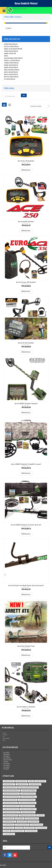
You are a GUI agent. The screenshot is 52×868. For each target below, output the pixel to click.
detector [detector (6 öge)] (19, 828)
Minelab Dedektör (6, 754)
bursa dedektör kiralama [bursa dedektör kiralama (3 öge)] (11, 806)
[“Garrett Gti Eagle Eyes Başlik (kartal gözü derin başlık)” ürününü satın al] (26, 595)
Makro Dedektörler (11, 65)
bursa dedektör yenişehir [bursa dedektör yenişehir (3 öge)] (27, 815)
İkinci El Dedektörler (12, 61)
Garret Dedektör (10, 54)
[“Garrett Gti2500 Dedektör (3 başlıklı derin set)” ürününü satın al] (26, 534)
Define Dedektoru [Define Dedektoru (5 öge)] (36, 825)
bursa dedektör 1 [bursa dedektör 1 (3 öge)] (9, 784)
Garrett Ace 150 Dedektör (26, 161)
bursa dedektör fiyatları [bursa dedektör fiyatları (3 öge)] (11, 794)
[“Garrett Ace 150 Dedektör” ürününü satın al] (26, 170)
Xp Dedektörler (10, 79)
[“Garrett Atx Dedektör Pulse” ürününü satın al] (26, 655)
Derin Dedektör (6, 769)
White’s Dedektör (7, 763)
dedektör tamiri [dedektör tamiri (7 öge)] (33, 822)
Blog (3, 737)
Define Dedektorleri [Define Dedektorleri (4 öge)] (22, 825)
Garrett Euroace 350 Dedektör (26, 282)
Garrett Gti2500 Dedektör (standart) (26, 404)
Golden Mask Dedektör (8, 760)
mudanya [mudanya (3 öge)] (7, 831)
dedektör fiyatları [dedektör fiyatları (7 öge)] (9, 822)
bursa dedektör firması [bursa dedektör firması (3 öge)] (29, 791)
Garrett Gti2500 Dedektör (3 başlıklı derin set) (26, 525)
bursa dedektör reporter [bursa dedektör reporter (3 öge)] (11, 812)
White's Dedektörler (11, 77)
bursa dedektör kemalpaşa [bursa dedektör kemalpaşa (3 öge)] (27, 803)
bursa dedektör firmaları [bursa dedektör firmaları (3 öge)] (11, 791)
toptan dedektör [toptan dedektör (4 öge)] (31, 831)
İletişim (4, 740)
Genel (6, 56)
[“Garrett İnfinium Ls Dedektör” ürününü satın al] (26, 716)
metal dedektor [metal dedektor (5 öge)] (41, 828)
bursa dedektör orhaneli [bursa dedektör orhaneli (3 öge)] (28, 809)
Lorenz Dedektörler (11, 63)
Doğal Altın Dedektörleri (13, 49)
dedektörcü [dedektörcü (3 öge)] (20, 819)
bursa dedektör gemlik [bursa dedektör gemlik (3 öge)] (28, 794)
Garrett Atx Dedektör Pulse (26, 646)
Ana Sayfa (4, 9)
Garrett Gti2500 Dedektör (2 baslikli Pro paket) (26, 464)
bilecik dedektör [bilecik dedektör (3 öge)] (21, 781)
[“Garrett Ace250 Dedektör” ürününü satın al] (26, 231)
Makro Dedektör (6, 756)
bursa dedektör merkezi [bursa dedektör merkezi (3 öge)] (11, 809)
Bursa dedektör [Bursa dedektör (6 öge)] (40, 781)
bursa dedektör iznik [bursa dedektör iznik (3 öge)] (10, 800)
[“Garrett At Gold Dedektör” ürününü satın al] (26, 352)
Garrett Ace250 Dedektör (26, 222)
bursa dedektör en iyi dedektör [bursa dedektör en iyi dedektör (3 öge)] (28, 787)
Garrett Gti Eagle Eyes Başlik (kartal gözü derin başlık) (26, 586)
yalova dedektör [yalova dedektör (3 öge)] (9, 834)
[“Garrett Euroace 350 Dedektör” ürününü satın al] (26, 292)
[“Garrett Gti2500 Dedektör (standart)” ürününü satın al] (26, 413)
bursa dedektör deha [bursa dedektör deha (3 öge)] (10, 787)
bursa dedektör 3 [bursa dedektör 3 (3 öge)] (35, 784)
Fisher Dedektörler (11, 51)
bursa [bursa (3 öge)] (31, 781)
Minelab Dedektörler (12, 70)
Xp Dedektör (6, 762)
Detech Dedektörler (11, 47)
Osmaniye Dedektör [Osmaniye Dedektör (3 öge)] (18, 831)
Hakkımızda (5, 735)
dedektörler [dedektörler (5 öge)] (22, 822)
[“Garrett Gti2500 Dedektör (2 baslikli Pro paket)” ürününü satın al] (26, 474)
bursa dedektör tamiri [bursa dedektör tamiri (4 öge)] (10, 815)
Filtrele (9, 28)
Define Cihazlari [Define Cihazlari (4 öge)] (9, 825)
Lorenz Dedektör (6, 767)
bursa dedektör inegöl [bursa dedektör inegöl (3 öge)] (29, 797)
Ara (24, 96)
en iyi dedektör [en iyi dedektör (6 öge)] (29, 828)
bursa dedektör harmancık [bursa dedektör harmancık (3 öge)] (12, 797)
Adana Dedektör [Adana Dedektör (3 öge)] (9, 781)
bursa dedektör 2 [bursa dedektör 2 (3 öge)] (22, 784)
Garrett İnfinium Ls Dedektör (26, 707)
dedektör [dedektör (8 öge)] (40, 815)
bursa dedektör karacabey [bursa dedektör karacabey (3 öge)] (27, 800)
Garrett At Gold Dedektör (26, 343)
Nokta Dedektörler (11, 72)
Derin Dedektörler (11, 44)
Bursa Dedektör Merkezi (26, 3)
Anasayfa (4, 733)
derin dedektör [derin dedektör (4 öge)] (9, 828)
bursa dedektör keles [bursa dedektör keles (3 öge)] (10, 803)
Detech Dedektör (7, 765)
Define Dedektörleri (6, 738)
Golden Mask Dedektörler (13, 58)
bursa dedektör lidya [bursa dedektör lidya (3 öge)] (28, 806)
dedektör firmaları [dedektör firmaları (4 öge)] (32, 819)
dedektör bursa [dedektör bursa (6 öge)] (9, 819)
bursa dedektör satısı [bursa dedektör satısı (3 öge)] (28, 812)
